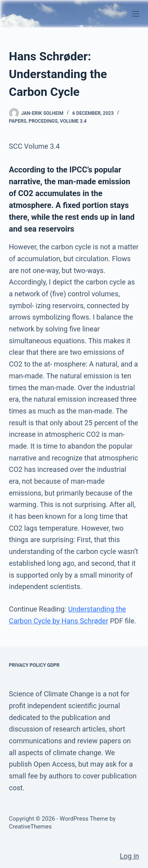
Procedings (43, 121)
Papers (18, 121)
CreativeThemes (31, 827)
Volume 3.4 (73, 121)
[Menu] (136, 14)
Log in (130, 856)
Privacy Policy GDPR (34, 665)
